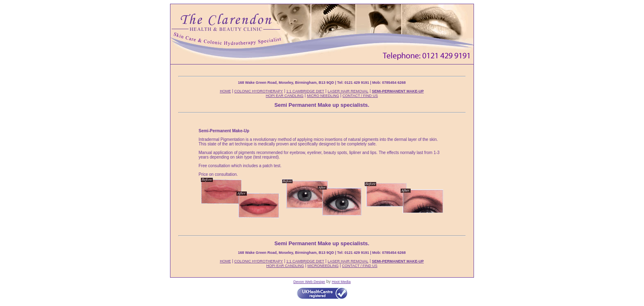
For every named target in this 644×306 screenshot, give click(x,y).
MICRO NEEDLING (323, 96)
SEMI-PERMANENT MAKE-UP (398, 91)
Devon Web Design (309, 282)
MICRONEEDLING (323, 266)
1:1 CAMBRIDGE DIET (305, 91)
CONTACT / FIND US (360, 96)
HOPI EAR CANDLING (285, 96)
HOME (225, 91)
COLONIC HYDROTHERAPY (259, 91)
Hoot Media (341, 282)
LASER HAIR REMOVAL (348, 91)
